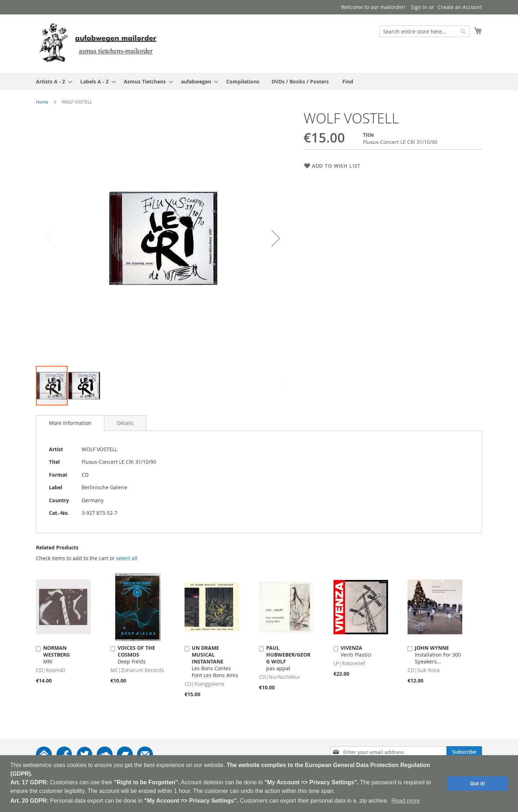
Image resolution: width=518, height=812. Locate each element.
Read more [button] (406, 801)
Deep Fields (136, 655)
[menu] (259, 81)
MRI (56, 655)
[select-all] (127, 558)
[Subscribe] (464, 752)
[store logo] (98, 43)
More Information (70, 423)
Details (125, 423)
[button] (276, 238)
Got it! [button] (478, 784)
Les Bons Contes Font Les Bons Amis (215, 661)
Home (42, 102)
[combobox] (424, 31)
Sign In (419, 7)
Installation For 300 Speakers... (438, 655)
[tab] (70, 423)
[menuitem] (52, 81)
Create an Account (460, 7)
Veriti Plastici (356, 651)
